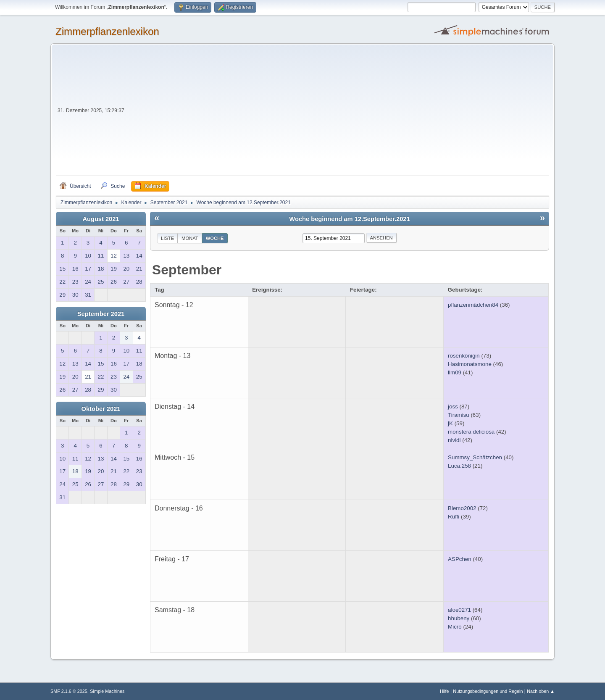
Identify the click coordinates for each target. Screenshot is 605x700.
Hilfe (445, 691)
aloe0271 (459, 610)
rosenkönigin (464, 356)
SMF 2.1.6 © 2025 (69, 691)
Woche (215, 238)
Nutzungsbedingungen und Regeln (488, 691)
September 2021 (101, 314)
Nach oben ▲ (541, 691)
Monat (190, 238)
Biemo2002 (462, 508)
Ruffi (454, 517)
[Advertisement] (338, 113)
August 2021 (101, 219)
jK (450, 423)
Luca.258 (459, 466)
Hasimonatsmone (470, 364)
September (187, 270)
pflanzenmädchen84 (473, 305)
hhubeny (459, 618)
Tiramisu (459, 415)
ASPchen (460, 559)
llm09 (455, 372)
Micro (455, 627)
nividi (454, 440)
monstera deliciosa (471, 432)
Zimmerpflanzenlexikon (107, 31)
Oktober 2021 (101, 409)
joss (453, 407)
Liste (167, 238)
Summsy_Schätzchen (475, 457)
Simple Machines (107, 691)
